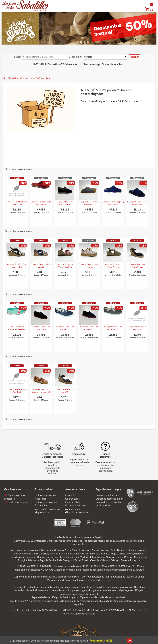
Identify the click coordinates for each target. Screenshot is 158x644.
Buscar (18, 57)
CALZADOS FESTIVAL (83, 614)
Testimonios (41, 505)
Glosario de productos (77, 512)
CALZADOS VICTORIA (85, 610)
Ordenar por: (75, 57)
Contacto (70, 495)
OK (129, 641)
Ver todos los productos (47, 509)
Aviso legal (40, 499)
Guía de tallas (72, 499)
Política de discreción (46, 502)
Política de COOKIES (101, 641)
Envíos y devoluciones (107, 495)
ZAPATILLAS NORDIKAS (58, 610)
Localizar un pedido (16, 502)
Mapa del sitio (42, 512)
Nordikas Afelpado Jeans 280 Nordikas (30, 78)
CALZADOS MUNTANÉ (112, 610)
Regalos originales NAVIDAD (27, 610)
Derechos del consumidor (109, 499)
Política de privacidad (46, 495)
